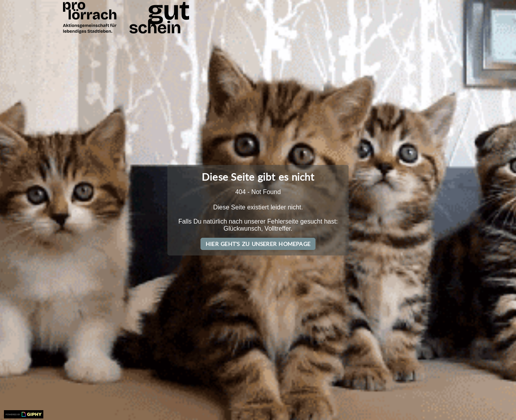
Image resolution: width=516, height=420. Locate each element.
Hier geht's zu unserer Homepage (258, 244)
